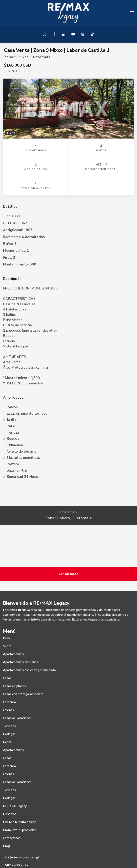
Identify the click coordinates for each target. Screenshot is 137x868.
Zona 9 (10, 57)
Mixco (23, 57)
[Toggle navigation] (132, 13)
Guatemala (40, 57)
